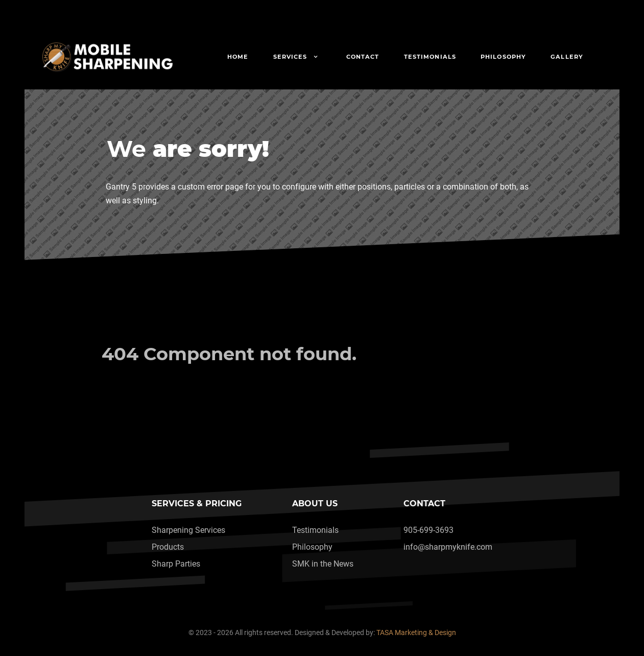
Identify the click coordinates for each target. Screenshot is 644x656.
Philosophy (312, 547)
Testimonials (315, 530)
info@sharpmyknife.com (448, 547)
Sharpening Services (188, 530)
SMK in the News (323, 564)
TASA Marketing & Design (416, 633)
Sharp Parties (176, 564)
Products (168, 547)
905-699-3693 (428, 530)
